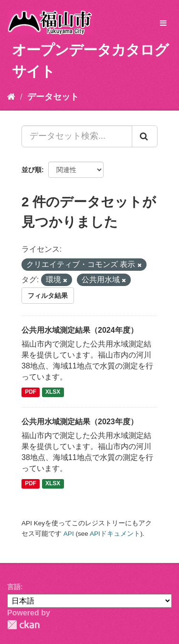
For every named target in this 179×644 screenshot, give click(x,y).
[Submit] (145, 136)
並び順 (32, 170)
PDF (31, 392)
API (69, 534)
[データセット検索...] (77, 136)
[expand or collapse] (163, 24)
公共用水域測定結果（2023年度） (80, 422)
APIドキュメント (115, 534)
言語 (14, 587)
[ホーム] (11, 97)
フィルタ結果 (48, 296)
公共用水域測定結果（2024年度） (80, 330)
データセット (53, 97)
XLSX (53, 392)
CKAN (23, 625)
